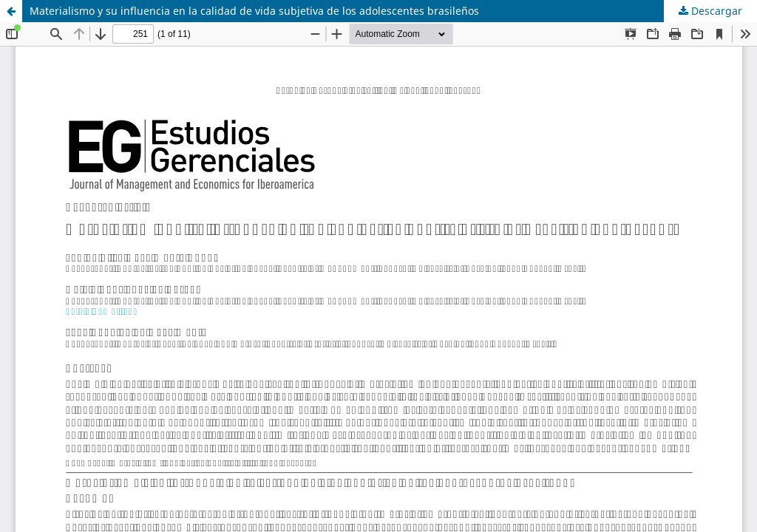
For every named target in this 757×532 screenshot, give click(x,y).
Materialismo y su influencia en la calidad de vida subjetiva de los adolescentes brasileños (254, 11)
